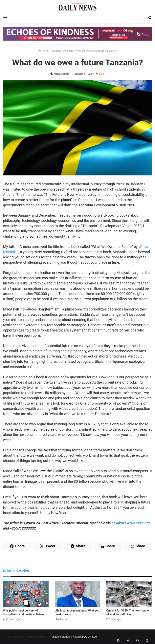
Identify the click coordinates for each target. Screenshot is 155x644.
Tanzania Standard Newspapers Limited (73, 637)
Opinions (56, 51)
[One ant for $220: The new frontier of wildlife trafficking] (129, 594)
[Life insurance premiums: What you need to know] (77, 594)
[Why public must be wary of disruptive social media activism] (26, 594)
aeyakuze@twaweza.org (131, 523)
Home (43, 51)
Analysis (68, 51)
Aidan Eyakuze (61, 74)
